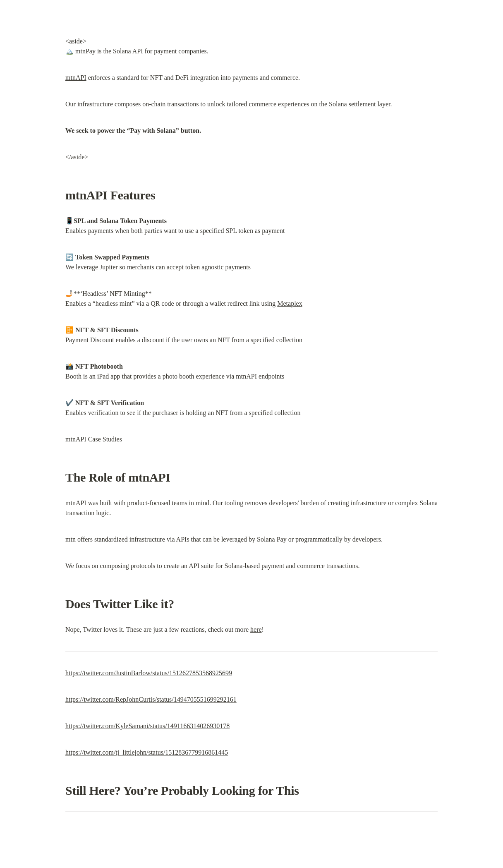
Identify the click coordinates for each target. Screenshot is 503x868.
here (256, 629)
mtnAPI (76, 78)
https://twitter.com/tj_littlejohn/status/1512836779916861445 (147, 752)
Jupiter (109, 267)
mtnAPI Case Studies (94, 439)
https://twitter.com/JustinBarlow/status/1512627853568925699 (149, 673)
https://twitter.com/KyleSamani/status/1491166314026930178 (147, 726)
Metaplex (290, 303)
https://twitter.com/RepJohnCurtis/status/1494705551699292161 (151, 699)
